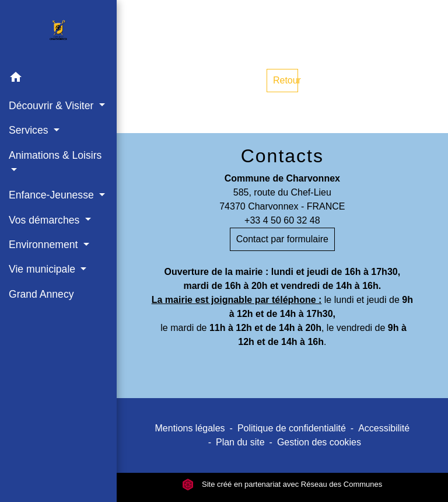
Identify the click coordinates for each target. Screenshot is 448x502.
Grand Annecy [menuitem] (41, 294)
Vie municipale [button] (43, 269)
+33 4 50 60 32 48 (282, 220)
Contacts (282, 156)
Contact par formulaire (282, 239)
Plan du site (240, 442)
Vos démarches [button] (45, 220)
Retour (286, 80)
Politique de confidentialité (292, 428)
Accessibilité (384, 428)
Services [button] (30, 130)
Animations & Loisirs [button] (55, 155)
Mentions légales (190, 428)
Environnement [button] (45, 245)
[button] (58, 79)
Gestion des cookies (319, 442)
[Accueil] (58, 33)
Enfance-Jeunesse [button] (53, 195)
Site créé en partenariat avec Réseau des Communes (282, 484)
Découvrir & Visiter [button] (52, 106)
